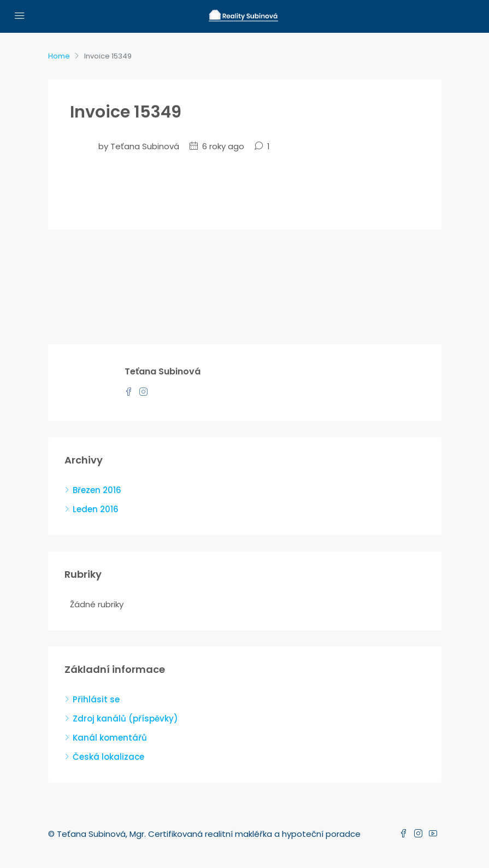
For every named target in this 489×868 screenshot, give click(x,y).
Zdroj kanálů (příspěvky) (125, 719)
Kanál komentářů (110, 738)
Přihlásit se (96, 699)
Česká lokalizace (108, 757)
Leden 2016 (96, 509)
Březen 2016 (97, 490)
